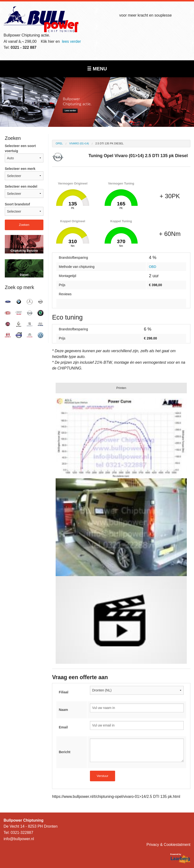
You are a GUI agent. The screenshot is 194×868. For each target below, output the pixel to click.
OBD (153, 267)
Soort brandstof (24, 209)
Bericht (65, 752)
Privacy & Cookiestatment (168, 845)
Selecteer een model (24, 191)
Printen (121, 388)
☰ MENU (97, 69)
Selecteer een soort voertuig (24, 153)
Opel (59, 143)
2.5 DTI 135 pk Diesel (109, 143)
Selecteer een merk (24, 173)
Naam (63, 710)
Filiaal (64, 692)
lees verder (71, 41)
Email (63, 727)
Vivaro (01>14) (79, 143)
